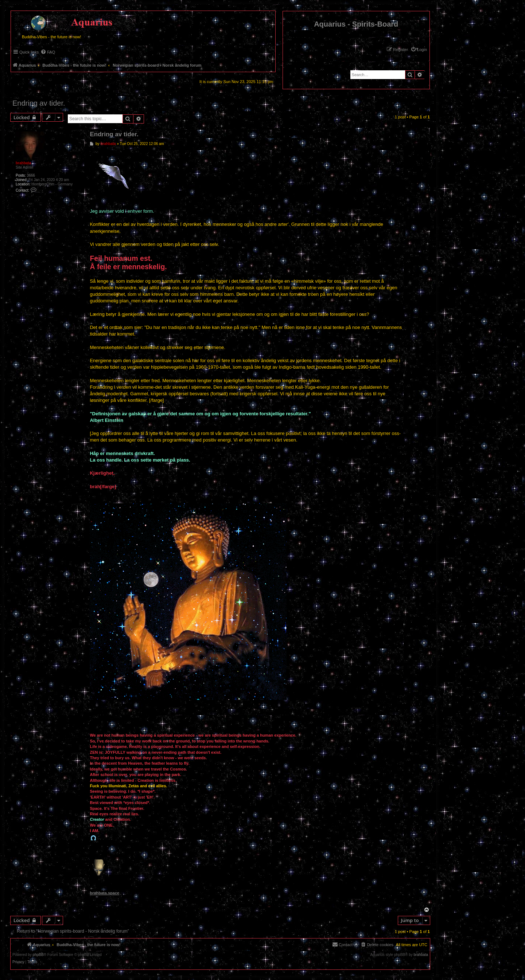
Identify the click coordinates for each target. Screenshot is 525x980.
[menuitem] (419, 50)
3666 (31, 175)
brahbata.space (104, 893)
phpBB (38, 955)
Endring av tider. (39, 103)
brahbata (23, 163)
